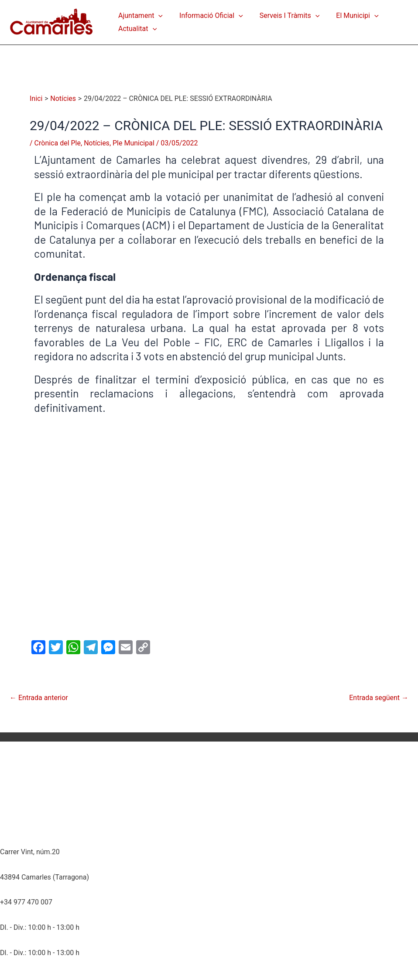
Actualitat (136, 29)
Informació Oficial (207, 16)
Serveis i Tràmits (283, 16)
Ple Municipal (134, 143)
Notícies (97, 143)
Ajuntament (139, 16)
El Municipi (348, 16)
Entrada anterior (39, 698)
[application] (157, 16)
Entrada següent (379, 698)
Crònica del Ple (58, 143)
